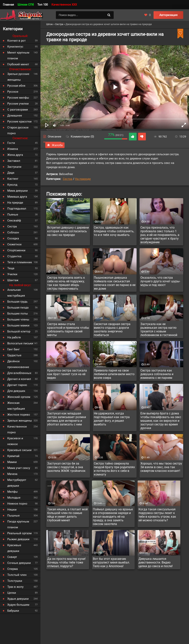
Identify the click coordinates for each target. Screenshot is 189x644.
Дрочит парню (17, 385)
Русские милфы (18, 98)
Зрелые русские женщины (18, 77)
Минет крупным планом (18, 55)
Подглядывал (17, 209)
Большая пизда (18, 308)
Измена (13, 149)
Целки (12, 593)
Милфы (13, 492)
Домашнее (15, 116)
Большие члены (18, 319)
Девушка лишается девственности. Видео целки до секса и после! (156, 562)
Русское (13, 92)
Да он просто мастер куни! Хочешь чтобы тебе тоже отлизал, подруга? (66, 562)
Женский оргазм (19, 397)
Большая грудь (17, 302)
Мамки (12, 462)
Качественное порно (17, 429)
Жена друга (15, 155)
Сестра (68, 179)
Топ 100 (43, 5)
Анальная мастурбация (16, 293)
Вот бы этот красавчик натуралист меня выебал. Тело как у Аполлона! (111, 562)
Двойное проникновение (18, 364)
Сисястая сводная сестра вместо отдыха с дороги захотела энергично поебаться (112, 330)
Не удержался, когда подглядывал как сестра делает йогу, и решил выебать (112, 419)
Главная (8, 5)
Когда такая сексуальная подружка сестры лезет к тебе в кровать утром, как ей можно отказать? (157, 515)
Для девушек (16, 391)
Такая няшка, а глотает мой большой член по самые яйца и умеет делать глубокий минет (67, 515)
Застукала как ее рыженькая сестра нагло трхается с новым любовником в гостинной (159, 330)
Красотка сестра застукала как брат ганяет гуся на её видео (67, 374)
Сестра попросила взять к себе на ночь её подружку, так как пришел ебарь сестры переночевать (66, 283)
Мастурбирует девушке (17, 483)
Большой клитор (19, 331)
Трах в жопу (15, 587)
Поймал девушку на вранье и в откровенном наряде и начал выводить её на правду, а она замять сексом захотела (113, 517)
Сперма (13, 569)
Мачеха (12, 474)
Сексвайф (14, 221)
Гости (11, 143)
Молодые (14, 498)
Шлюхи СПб (26, 5)
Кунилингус (15, 47)
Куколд (12, 185)
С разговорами (18, 110)
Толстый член (17, 575)
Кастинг (13, 179)
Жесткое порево (19, 415)
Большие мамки (18, 325)
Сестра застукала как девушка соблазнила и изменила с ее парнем (157, 374)
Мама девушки (18, 191)
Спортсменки (16, 250)
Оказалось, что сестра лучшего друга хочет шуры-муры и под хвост (160, 281)
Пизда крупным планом (18, 524)
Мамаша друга (17, 197)
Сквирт (12, 557)
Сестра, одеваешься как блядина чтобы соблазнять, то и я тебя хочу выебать (114, 231)
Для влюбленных (19, 373)
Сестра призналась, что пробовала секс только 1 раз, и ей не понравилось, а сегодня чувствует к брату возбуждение (160, 235)
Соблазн (13, 232)
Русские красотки (19, 122)
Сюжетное (14, 244)
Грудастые (14, 355)
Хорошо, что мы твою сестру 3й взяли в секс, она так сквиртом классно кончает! (161, 467)
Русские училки (18, 104)
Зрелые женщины (20, 421)
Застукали (14, 167)
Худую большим (18, 605)
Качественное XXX (64, 5)
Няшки (12, 510)
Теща (11, 268)
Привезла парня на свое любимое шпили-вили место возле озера (114, 374)
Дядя (11, 173)
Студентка (14, 256)
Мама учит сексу (19, 468)
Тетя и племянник (20, 262)
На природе (83, 179)
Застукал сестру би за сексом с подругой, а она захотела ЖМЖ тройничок (66, 467)
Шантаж (13, 280)
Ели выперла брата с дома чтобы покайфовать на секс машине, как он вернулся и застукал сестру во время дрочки (161, 421)
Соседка (13, 238)
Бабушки (13, 611)
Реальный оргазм (19, 533)
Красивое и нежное (15, 441)
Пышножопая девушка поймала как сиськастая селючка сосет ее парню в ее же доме (115, 283)
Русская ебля (16, 86)
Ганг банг (13, 349)
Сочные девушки (19, 563)
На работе (14, 337)
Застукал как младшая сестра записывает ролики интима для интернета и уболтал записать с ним (67, 419)
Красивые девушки (14, 548)
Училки (12, 274)
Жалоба (55, 145)
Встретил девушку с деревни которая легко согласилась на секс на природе (68, 231)
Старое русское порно (18, 130)
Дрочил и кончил (19, 379)
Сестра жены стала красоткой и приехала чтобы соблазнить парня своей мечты (68, 330)
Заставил (14, 161)
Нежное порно (17, 504)
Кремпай (13, 456)
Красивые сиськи (19, 450)
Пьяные (13, 215)
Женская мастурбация (16, 406)
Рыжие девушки (18, 539)
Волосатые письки (20, 343)
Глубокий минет (18, 64)
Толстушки (15, 581)
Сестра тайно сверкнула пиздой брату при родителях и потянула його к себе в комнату (114, 469)
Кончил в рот (16, 41)
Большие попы (18, 314)
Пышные (13, 516)
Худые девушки (18, 599)
